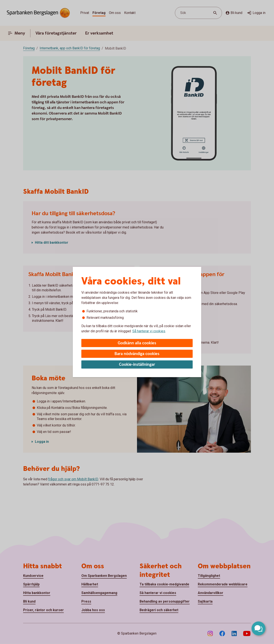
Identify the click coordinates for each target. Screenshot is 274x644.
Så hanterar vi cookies (149, 331)
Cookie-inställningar (137, 365)
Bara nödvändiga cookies (137, 354)
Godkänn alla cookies (137, 343)
